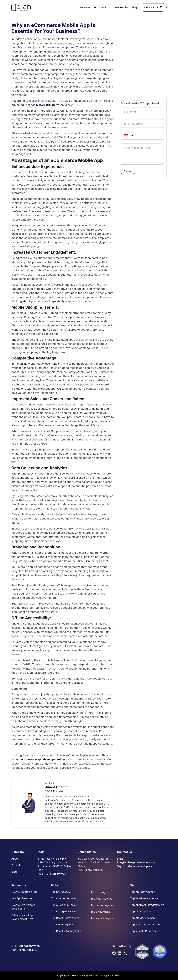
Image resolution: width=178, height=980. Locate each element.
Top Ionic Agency (101, 892)
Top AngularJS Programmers (147, 905)
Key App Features (22, 898)
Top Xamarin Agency (103, 918)
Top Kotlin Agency (101, 899)
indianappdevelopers (139, 866)
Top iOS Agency (60, 892)
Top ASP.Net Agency (143, 892)
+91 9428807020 (55, 874)
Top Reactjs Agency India (66, 931)
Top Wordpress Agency (144, 898)
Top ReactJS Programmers (146, 925)
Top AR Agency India (63, 905)
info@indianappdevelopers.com (137, 862)
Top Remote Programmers (146, 931)
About (15, 859)
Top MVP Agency (141, 911)
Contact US (153, 7)
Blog (134, 7)
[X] (125, 953)
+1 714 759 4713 (94, 870)
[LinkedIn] (120, 953)
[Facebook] (114, 953)
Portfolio (16, 865)
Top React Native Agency (66, 918)
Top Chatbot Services (64, 898)
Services (85, 7)
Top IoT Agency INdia (64, 911)
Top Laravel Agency (102, 905)
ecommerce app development (41, 759)
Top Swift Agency (101, 912)
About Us (104, 7)
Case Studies (121, 7)
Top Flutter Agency (62, 925)
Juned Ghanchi (57, 787)
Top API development (143, 918)
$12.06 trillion (45, 105)
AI (95, 7)
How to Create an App (24, 892)
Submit (128, 171)
